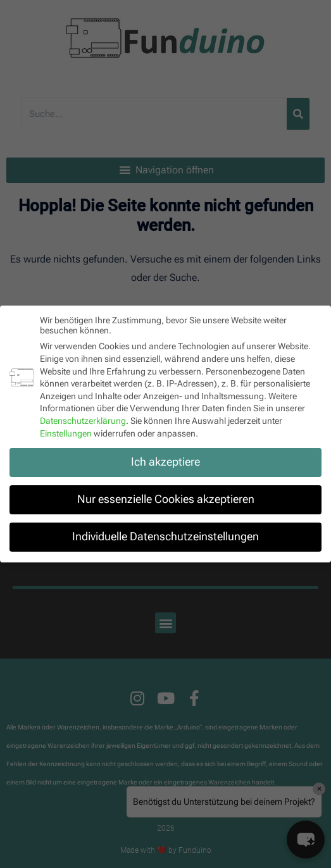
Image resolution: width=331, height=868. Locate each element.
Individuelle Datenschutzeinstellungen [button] (165, 536)
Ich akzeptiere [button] (165, 462)
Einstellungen (66, 433)
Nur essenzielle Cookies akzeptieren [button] (166, 499)
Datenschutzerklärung (83, 421)
